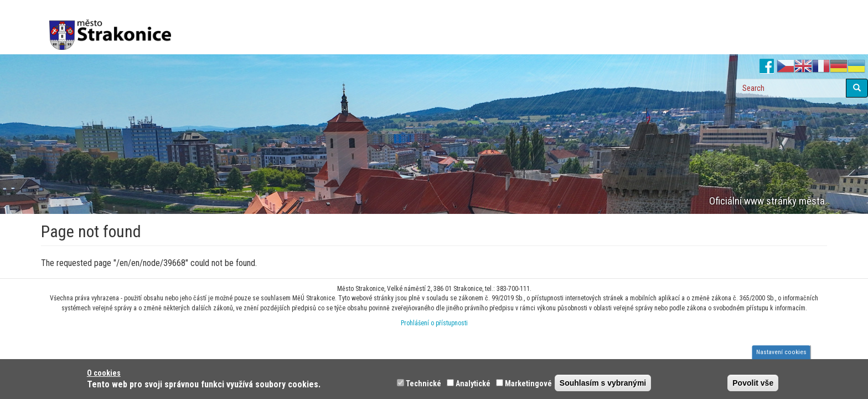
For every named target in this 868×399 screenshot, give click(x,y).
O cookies (104, 373)
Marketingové (528, 383)
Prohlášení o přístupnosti (434, 323)
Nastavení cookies (781, 352)
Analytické (473, 383)
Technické (423, 383)
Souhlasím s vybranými (603, 383)
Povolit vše (753, 383)
